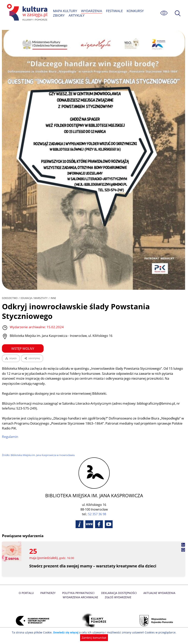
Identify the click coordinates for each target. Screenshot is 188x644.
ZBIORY (59, 15)
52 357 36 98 (97, 514)
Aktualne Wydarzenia (147, 593)
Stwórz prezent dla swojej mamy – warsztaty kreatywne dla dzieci (93, 566)
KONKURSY (135, 11)
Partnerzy (37, 593)
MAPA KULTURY (65, 11)
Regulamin (10, 437)
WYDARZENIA (92, 11)
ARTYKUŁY (76, 15)
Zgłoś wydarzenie (106, 597)
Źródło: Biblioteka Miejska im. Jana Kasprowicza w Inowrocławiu (39, 455)
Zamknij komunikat (94, 638)
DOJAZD (11, 358)
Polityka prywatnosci (67, 593)
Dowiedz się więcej (67, 632)
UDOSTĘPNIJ (32, 358)
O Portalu (15, 593)
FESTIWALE (114, 11)
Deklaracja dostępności (107, 593)
